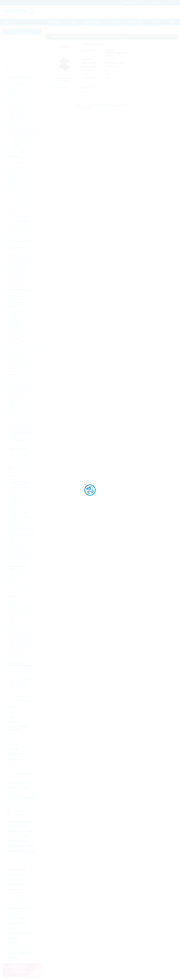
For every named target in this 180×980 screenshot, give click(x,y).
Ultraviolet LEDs (18, 321)
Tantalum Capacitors (20, 560)
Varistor (13, 657)
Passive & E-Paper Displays (23, 797)
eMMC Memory (17, 177)
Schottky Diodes (18, 274)
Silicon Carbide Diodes (21, 279)
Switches (13, 764)
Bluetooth (14, 914)
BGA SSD (15, 163)
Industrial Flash (17, 875)
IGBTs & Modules (18, 418)
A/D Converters (17, 83)
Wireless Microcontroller (21, 953)
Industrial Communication (22, 846)
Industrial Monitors (18, 783)
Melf (12, 622)
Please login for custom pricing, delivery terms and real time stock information (90, 37)
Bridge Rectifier (17, 254)
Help (173, 22)
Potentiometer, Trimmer (21, 642)
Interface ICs (16, 108)
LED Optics (15, 344)
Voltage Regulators (19, 150)
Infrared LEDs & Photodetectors (18, 332)
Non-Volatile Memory (20, 202)
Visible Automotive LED (21, 363)
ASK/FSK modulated (19, 909)
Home (7, 22)
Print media (137, 22)
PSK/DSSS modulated (20, 933)
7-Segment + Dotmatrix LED (24, 348)
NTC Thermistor (18, 647)
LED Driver (15, 358)
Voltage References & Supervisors (21, 144)
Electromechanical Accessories (18, 728)
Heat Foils (14, 744)
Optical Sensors (18, 401)
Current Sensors (18, 381)
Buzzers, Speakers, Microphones (19, 673)
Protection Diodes (19, 264)
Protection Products (19, 754)
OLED (11, 793)
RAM (12, 212)
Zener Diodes (16, 284)
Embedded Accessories (21, 821)
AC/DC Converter (18, 88)
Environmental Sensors (21, 386)
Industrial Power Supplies (22, 851)
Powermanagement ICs (21, 118)
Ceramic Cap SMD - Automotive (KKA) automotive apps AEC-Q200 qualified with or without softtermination (24, 519)
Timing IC (14, 232)
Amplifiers (15, 93)
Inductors (14, 590)
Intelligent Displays (19, 788)
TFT (10, 802)
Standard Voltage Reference (24, 133)
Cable (11, 717)
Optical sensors (17, 316)
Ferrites (13, 580)
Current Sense (17, 602)
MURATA (110, 59)
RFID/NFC (14, 938)
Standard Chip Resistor (21, 607)
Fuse (11, 739)
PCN (73, 22)
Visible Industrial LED (20, 368)
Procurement (54, 22)
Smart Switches (18, 123)
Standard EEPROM (19, 222)
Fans (11, 734)
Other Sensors (17, 405)
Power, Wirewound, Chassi (23, 637)
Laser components (19, 311)
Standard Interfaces (20, 227)
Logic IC (14, 187)
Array (12, 627)
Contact (156, 22)
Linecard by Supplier (25, 55)
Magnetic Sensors (19, 391)
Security (13, 943)
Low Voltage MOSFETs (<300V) (21, 434)
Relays (12, 759)
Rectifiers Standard (19, 269)
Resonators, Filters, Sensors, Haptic (19, 685)
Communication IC (19, 168)
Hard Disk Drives (17, 880)
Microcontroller (17, 192)
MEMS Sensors (18, 396)
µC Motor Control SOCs (22, 241)
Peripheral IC (16, 207)
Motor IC (14, 113)
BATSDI (12, 707)
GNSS (11, 928)
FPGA (13, 182)
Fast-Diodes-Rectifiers (21, 259)
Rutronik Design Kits (20, 217)
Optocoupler (16, 339)
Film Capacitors (18, 555)
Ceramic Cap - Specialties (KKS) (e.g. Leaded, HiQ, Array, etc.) (23, 534)
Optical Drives (16, 890)
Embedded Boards (18, 826)
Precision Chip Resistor (21, 617)
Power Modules (17, 296)
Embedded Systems (19, 836)
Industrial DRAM (17, 870)
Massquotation (93, 22)
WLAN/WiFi (14, 958)
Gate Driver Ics (17, 103)
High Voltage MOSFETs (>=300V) (22, 442)
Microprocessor (17, 197)
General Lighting (18, 326)
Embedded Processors (20, 831)
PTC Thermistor (18, 652)
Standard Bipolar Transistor (23, 428)
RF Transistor (16, 423)
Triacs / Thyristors (19, 456)
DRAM (13, 173)
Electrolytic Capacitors (21, 550)
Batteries (13, 712)
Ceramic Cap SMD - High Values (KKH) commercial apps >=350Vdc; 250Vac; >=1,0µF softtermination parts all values (24, 501)
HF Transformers (18, 585)
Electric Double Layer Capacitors (20, 544)
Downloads (116, 22)
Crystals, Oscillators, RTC (23, 679)
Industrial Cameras (18, 841)
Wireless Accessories (20, 948)
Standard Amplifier (19, 128)
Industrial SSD (16, 885)
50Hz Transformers (19, 575)
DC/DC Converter (18, 98)
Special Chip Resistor (20, 612)
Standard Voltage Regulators (24, 138)
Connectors (15, 722)
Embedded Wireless (19, 923)
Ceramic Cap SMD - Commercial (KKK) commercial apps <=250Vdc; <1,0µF (24, 486)
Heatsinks (14, 749)
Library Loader (102, 105)
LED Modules (16, 353)
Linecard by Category (26, 41)
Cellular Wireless (17, 918)
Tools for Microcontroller (22, 237)
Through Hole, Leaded (21, 632)
